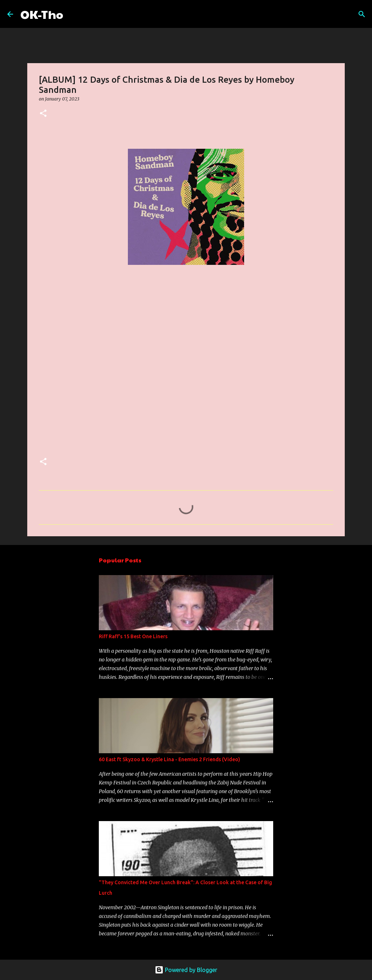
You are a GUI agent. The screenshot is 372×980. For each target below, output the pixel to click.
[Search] (73, 14)
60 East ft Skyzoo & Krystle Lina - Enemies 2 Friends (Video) (169, 759)
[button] (43, 114)
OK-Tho (42, 14)
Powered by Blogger (186, 970)
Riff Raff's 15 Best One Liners (133, 636)
